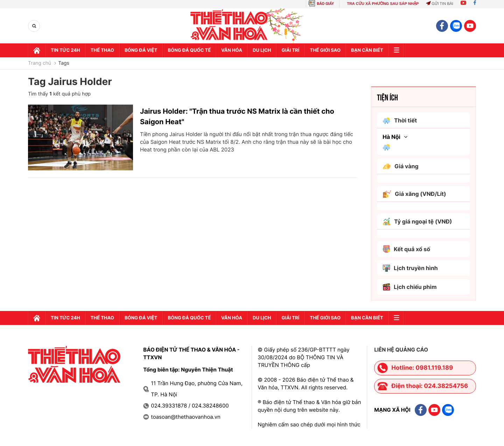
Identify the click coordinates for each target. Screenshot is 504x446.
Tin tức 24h (65, 50)
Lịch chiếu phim (410, 287)
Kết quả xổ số (406, 249)
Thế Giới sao (325, 50)
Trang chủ (40, 63)
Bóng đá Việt (141, 50)
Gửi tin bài (440, 4)
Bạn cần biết (367, 50)
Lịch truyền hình (410, 268)
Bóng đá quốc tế (189, 50)
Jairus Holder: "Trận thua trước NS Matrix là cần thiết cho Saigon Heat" (237, 116)
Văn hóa (232, 50)
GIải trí (290, 50)
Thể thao (102, 50)
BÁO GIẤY (325, 4)
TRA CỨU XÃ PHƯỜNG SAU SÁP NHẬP (383, 4)
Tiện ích (387, 97)
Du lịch (262, 50)
